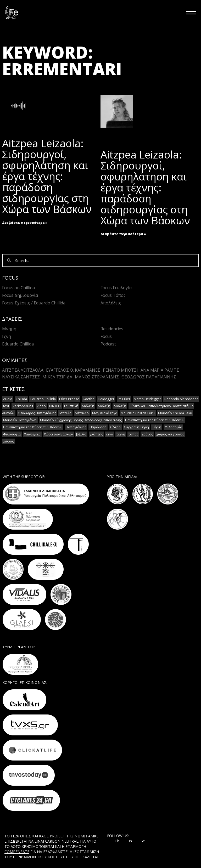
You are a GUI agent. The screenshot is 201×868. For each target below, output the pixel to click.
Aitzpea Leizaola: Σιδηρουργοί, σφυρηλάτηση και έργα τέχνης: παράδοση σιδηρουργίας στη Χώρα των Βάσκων (145, 187)
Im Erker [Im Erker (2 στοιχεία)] (124, 399)
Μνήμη (9, 329)
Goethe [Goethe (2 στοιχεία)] (89, 399)
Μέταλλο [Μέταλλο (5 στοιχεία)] (82, 413)
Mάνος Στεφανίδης (97, 377)
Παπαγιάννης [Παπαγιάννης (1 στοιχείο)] (76, 427)
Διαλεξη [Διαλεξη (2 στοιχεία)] (104, 406)
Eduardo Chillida (18, 344)
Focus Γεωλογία (116, 288)
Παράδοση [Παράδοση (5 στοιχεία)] (98, 427)
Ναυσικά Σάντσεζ (21, 377)
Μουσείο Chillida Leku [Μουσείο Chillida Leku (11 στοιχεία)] (138, 413)
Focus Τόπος (113, 295)
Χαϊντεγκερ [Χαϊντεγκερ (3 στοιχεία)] (32, 434)
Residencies (112, 329)
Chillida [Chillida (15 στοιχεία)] (21, 399)
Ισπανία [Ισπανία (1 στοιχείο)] (65, 413)
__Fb (116, 841)
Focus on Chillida (18, 288)
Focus (106, 336)
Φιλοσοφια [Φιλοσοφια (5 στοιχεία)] (12, 434)
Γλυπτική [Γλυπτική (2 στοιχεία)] (71, 406)
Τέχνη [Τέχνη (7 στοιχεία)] (157, 427)
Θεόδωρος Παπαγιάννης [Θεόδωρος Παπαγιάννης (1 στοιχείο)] (37, 413)
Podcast (108, 344)
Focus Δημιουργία (20, 295)
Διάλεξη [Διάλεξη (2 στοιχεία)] (88, 406)
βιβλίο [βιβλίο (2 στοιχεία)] (81, 434)
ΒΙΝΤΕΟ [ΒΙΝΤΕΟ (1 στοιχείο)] (55, 406)
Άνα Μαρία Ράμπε (160, 370)
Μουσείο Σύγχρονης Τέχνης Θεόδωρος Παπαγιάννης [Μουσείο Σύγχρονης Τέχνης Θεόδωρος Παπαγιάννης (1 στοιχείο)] (81, 420)
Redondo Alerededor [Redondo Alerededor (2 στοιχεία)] (181, 399)
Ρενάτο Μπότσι (120, 370)
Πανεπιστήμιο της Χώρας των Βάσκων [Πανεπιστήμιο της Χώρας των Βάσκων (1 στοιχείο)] (155, 420)
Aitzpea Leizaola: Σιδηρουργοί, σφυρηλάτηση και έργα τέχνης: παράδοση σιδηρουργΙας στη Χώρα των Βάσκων (47, 176)
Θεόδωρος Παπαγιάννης (149, 377)
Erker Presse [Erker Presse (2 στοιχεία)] (69, 399)
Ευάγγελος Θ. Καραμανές (73, 370)
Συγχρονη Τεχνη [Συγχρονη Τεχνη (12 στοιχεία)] (136, 427)
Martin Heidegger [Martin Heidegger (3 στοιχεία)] (147, 399)
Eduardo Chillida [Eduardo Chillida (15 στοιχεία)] (43, 399)
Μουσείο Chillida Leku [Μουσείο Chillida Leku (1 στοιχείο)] (175, 413)
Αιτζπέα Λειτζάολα (23, 370)
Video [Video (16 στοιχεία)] (41, 406)
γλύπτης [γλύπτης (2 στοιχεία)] (96, 434)
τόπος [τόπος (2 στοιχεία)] (133, 434)
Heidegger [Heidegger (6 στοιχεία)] (106, 399)
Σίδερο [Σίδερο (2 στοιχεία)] (115, 427)
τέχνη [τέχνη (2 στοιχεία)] (121, 434)
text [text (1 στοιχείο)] (6, 406)
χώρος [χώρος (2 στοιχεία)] (8, 441)
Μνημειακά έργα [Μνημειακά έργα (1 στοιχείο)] (105, 413)
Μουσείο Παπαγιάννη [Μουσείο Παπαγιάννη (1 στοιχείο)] (20, 420)
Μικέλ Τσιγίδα (57, 377)
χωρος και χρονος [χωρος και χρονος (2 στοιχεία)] (170, 434)
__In (129, 841)
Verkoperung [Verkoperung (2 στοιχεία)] (23, 406)
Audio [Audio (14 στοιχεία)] (8, 399)
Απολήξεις (111, 303)
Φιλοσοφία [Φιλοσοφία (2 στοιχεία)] (173, 427)
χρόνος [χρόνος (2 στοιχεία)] (147, 434)
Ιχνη (7, 336)
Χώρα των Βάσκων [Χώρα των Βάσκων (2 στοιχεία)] (58, 434)
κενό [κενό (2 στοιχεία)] (110, 434)
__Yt (141, 841)
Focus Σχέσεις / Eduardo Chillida (34, 303)
